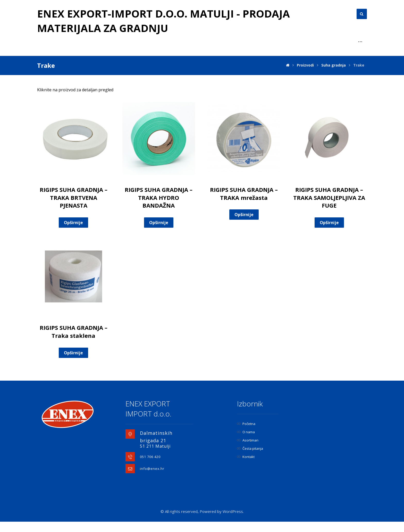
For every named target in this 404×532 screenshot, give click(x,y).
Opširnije (73, 233)
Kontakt (246, 467)
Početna (246, 434)
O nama (246, 442)
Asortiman (248, 451)
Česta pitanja (250, 459)
